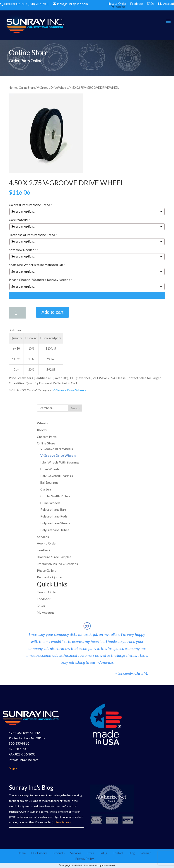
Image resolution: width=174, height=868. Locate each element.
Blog (132, 853)
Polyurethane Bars (53, 509)
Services (43, 537)
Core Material (19, 220)
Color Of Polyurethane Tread (30, 205)
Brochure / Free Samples (54, 557)
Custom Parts (47, 437)
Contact (118, 853)
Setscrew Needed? (23, 250)
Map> (13, 768)
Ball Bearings (49, 482)
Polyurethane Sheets (55, 523)
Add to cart (52, 312)
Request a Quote (49, 577)
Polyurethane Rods (54, 516)
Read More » (63, 822)
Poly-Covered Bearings (57, 476)
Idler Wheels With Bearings (60, 462)
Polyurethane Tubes (55, 530)
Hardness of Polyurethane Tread (33, 235)
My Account (166, 4)
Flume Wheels (50, 503)
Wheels (42, 423)
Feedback (137, 4)
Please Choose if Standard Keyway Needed (40, 280)
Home (13, 88)
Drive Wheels (50, 469)
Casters (46, 489)
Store (90, 853)
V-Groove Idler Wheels (57, 449)
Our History (39, 853)
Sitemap (146, 853)
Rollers (42, 430)
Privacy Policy (85, 859)
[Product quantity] (17, 313)
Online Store (27, 88)
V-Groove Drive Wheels (52, 88)
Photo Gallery (47, 570)
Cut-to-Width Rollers (55, 496)
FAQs (151, 4)
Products (59, 853)
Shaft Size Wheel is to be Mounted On (37, 265)
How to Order (47, 543)
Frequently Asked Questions (57, 564)
